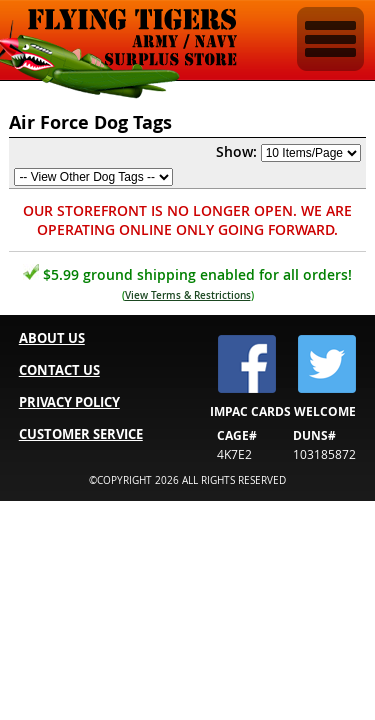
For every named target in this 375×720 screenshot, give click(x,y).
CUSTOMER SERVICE (81, 434)
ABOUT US (52, 338)
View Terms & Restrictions (188, 295)
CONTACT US (59, 370)
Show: (236, 151)
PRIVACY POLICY (69, 402)
